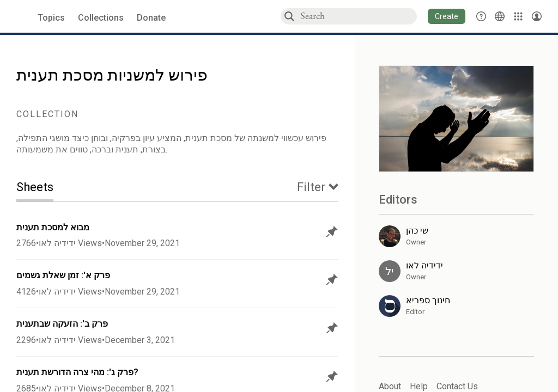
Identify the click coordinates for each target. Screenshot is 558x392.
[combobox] (358, 16)
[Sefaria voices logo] (22, 17)
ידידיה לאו (57, 243)
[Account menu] (537, 16)
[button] (447, 16)
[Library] (518, 16)
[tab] (43, 188)
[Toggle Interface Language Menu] (500, 16)
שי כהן (417, 231)
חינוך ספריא (428, 300)
